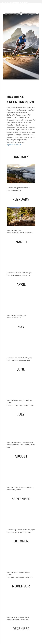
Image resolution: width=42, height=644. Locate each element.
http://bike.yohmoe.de (14, 145)
